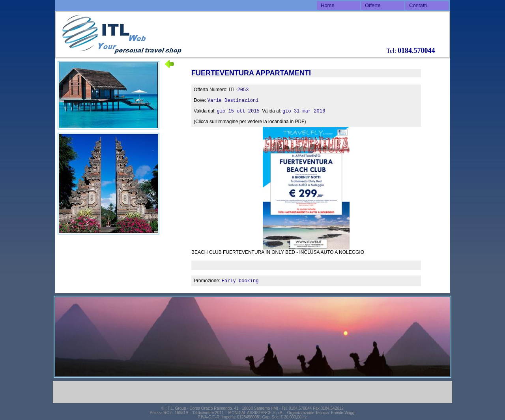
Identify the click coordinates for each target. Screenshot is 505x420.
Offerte (373, 5)
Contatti (418, 5)
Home (328, 5)
